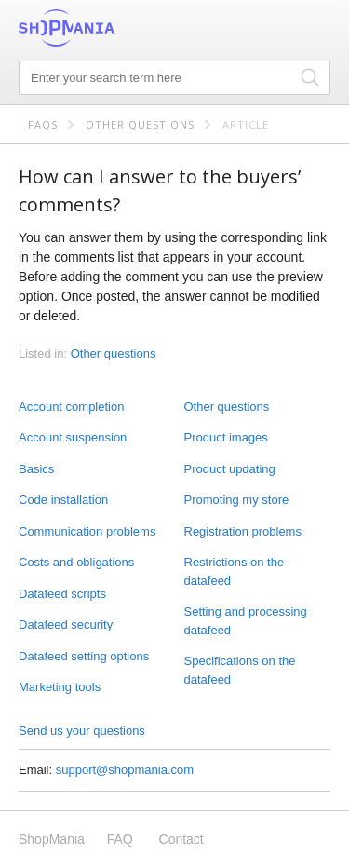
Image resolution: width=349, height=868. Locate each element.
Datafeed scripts (62, 594)
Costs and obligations (76, 562)
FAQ (120, 839)
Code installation (63, 500)
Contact (181, 839)
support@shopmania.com (125, 770)
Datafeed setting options (84, 656)
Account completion (71, 407)
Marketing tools (60, 687)
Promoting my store (237, 500)
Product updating (230, 469)
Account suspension (73, 437)
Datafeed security (66, 624)
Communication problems (87, 531)
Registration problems (243, 531)
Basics (36, 469)
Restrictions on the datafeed (235, 571)
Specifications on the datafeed (240, 670)
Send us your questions (82, 731)
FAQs (43, 124)
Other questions (140, 124)
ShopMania (112, 28)
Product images (226, 437)
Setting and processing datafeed (246, 621)
